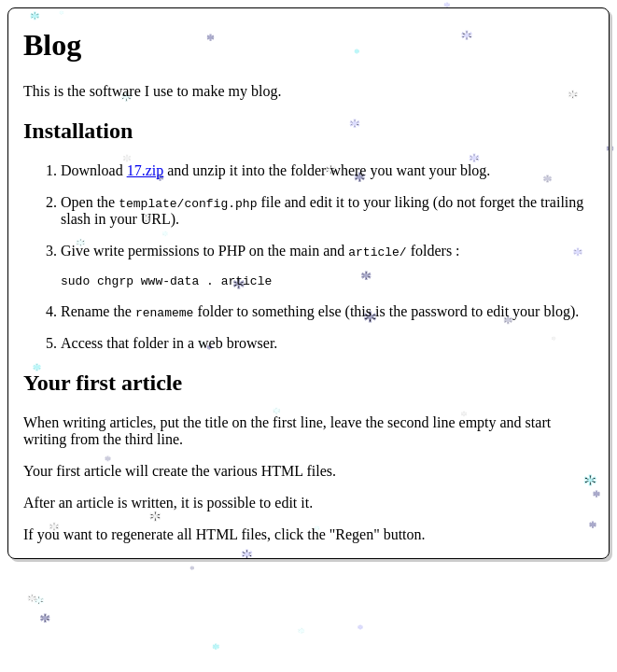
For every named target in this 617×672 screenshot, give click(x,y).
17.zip (146, 170)
